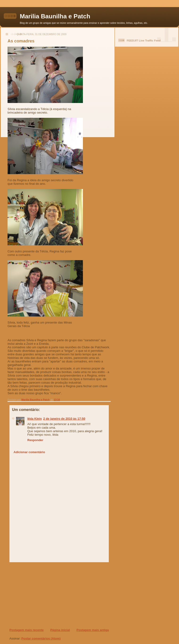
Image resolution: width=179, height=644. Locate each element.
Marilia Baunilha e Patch (55, 16)
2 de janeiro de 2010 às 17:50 (64, 419)
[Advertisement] (38, 595)
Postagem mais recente (26, 630)
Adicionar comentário (29, 452)
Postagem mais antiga (93, 630)
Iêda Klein (35, 419)
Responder (35, 440)
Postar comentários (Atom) (41, 638)
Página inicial (60, 630)
